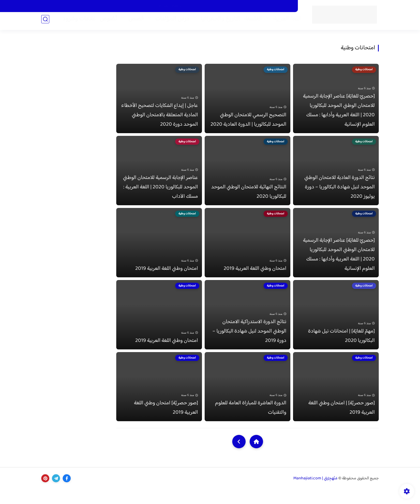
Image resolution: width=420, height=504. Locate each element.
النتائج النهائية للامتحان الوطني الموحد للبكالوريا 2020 (249, 198)
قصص (133, 22)
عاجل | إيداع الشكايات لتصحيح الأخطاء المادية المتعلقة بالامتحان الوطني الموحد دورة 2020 (160, 118)
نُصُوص (106, 22)
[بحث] (45, 22)
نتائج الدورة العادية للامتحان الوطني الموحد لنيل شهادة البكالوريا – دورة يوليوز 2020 (340, 193)
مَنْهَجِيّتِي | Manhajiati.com (315, 493)
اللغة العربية (284, 22)
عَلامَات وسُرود (76, 22)
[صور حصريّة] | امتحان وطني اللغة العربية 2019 (342, 423)
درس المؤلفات (170, 22)
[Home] (256, 457)
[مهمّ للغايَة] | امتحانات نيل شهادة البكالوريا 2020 (341, 348)
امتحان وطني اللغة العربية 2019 (255, 277)
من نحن (286, 6)
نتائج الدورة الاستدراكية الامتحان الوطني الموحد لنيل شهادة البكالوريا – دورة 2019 (249, 343)
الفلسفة (250, 22)
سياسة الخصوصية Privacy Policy (183, 6)
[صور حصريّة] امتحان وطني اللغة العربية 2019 (166, 423)
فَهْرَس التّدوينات (225, 6)
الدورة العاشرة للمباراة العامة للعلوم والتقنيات (251, 423)
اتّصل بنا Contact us (258, 6)
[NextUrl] (239, 457)
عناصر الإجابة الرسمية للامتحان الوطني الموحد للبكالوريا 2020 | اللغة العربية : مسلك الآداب (160, 193)
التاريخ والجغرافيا (218, 22)
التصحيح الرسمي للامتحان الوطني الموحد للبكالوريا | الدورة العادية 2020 (248, 123)
